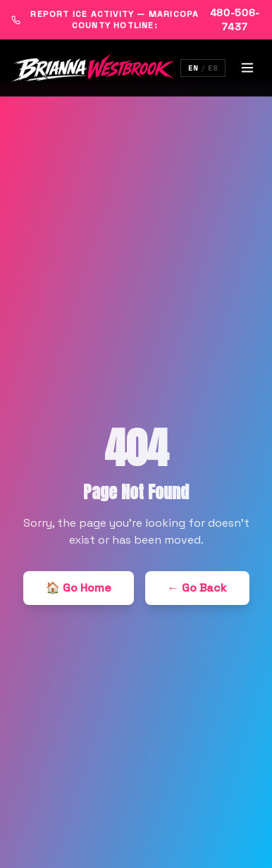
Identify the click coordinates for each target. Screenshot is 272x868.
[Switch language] (203, 68)
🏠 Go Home (79, 588)
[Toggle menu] (247, 68)
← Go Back (197, 588)
